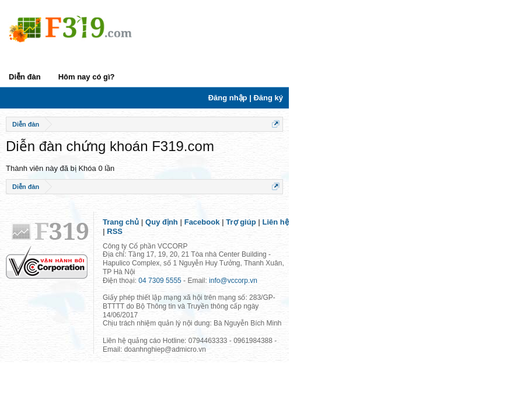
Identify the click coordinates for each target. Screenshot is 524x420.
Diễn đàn (25, 77)
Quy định (162, 222)
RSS (115, 231)
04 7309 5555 (160, 281)
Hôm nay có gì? (87, 77)
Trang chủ (121, 222)
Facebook (202, 222)
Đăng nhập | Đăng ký (246, 98)
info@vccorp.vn (233, 281)
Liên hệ (276, 222)
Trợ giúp (241, 222)
